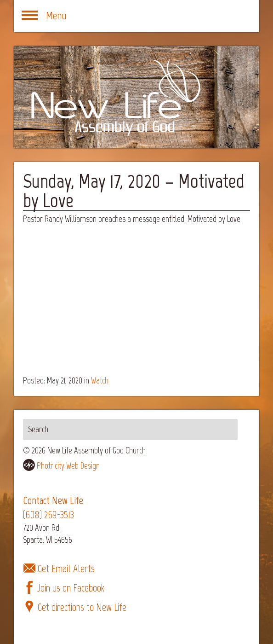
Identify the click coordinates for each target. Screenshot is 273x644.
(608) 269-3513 (48, 515)
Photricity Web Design (68, 466)
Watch (100, 380)
